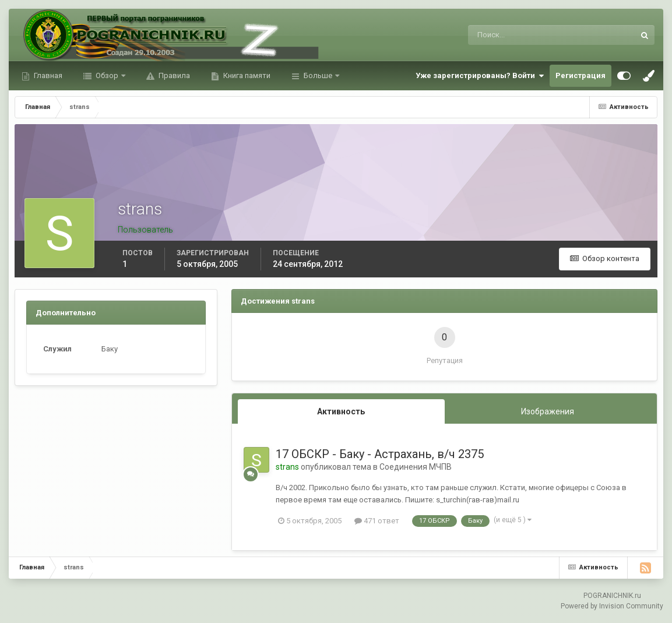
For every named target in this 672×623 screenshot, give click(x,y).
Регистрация (580, 75)
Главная (47, 75)
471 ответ (377, 521)
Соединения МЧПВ (416, 467)
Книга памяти (246, 75)
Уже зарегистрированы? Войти (480, 76)
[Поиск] (503, 35)
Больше (318, 75)
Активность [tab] (341, 411)
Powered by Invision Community (612, 606)
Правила (173, 75)
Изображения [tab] (548, 411)
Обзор (107, 75)
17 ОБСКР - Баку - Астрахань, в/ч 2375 (380, 454)
